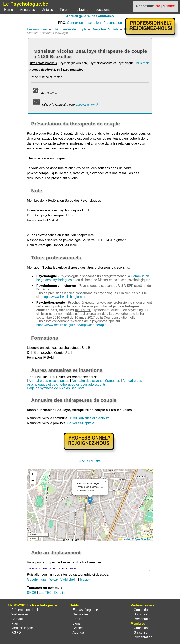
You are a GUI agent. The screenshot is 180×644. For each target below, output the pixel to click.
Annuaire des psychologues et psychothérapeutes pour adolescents (85, 383)
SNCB (32, 593)
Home (9, 10)
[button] (90, 501)
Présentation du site (26, 610)
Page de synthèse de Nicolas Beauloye (56, 388)
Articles (47, 10)
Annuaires (27, 10)
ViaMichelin (69, 579)
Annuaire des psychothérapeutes (96, 381)
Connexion (75, 23)
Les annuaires (37, 29)
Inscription (93, 23)
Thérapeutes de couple (70, 29)
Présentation (113, 23)
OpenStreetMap (143, 539)
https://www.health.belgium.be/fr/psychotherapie (71, 325)
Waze (53, 579)
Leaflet (125, 539)
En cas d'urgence (85, 610)
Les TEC (45, 593)
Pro (157, 6)
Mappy (85, 579)
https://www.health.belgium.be (64, 297)
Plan (15, 623)
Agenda (78, 633)
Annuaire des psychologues (49, 381)
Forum (65, 10)
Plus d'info (143, 63)
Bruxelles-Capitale (105, 29)
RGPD (16, 633)
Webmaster (20, 614)
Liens (76, 623)
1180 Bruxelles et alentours (89, 418)
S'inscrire (140, 614)
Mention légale (22, 628)
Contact (17, 619)
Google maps (37, 579)
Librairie (82, 10)
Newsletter (80, 614)
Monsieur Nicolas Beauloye (47, 267)
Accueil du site (90, 461)
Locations (103, 10)
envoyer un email (87, 105)
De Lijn (59, 593)
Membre (169, 6)
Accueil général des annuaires (90, 16)
